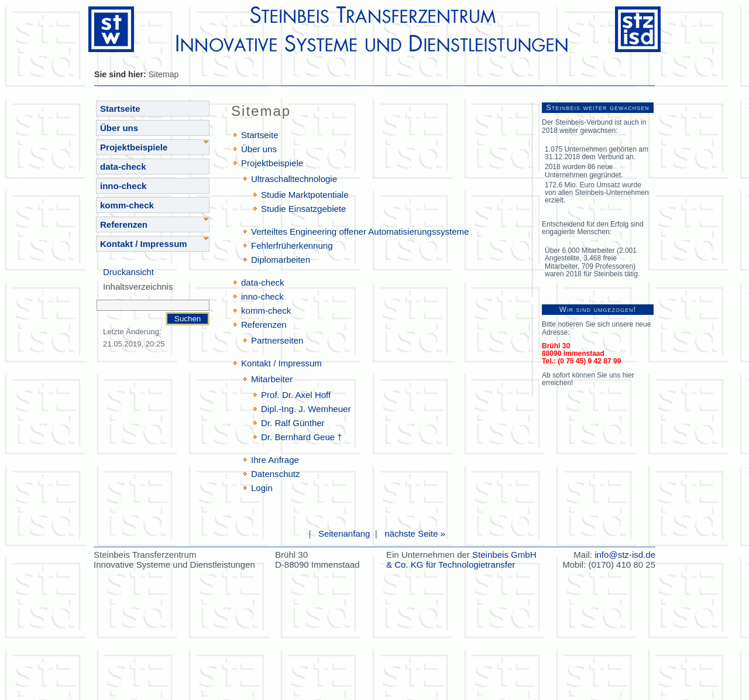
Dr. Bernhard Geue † (302, 437)
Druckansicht (128, 272)
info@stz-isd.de (625, 555)
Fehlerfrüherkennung (292, 246)
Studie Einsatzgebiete (303, 209)
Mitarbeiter (272, 379)
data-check (123, 167)
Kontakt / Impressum (144, 244)
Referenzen (124, 224)
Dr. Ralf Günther (293, 423)
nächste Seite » (415, 533)
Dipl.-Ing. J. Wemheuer (306, 409)
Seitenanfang (344, 533)
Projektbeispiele (134, 147)
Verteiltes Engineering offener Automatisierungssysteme (360, 231)
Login (262, 488)
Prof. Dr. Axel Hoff (296, 395)
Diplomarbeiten (281, 260)
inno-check (123, 186)
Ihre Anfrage (275, 460)
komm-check (127, 205)
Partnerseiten (277, 340)
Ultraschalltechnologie (294, 179)
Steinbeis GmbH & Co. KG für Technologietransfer (461, 560)
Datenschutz (276, 474)
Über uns (119, 128)
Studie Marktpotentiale (305, 195)
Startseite (120, 109)
